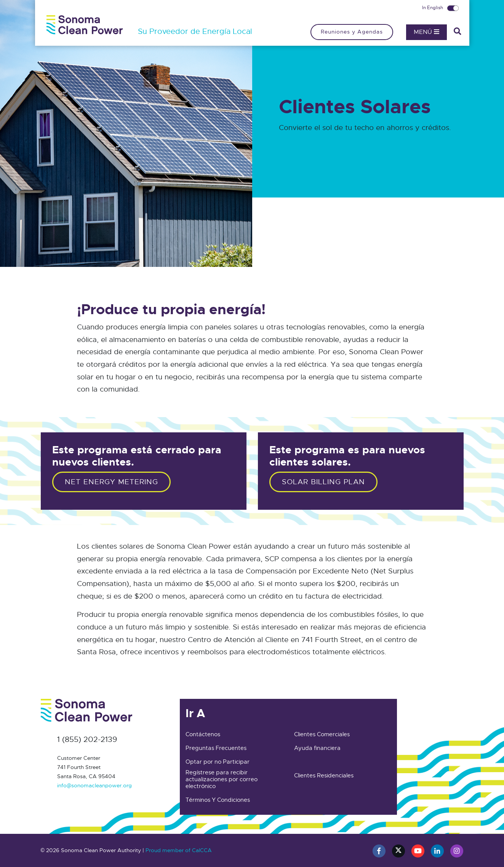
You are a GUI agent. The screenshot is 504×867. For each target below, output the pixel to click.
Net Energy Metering (111, 482)
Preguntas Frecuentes (216, 748)
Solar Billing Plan (323, 482)
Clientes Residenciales (324, 775)
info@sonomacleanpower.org (94, 785)
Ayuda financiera (317, 748)
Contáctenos (203, 734)
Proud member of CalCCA (179, 850)
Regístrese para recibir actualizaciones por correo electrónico (222, 779)
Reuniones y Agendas (352, 32)
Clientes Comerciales (322, 734)
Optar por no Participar (218, 762)
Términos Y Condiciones (218, 800)
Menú (426, 32)
